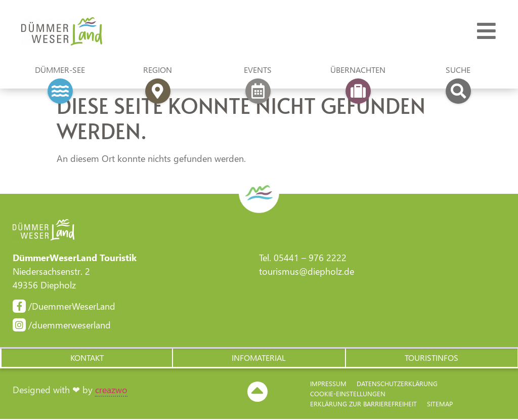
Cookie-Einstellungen (348, 394)
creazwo (111, 391)
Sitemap (440, 405)
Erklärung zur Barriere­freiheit (363, 405)
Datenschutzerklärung (397, 384)
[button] (86, 358)
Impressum (328, 384)
